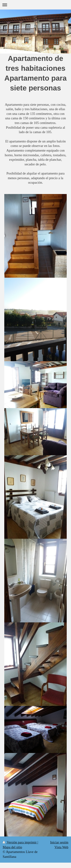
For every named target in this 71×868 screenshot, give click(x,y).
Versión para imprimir (20, 842)
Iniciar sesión (59, 842)
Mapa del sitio (12, 847)
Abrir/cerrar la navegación (35, 5)
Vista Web (61, 847)
